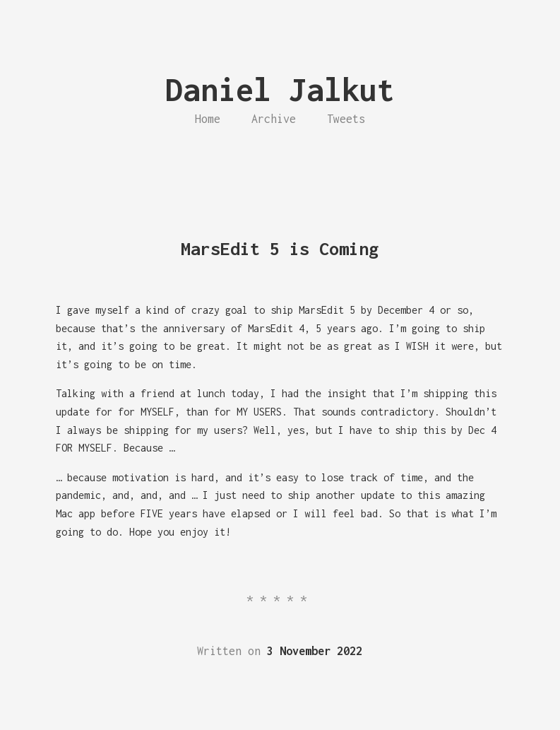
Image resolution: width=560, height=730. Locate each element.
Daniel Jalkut (280, 89)
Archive (274, 119)
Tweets (346, 119)
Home (208, 119)
